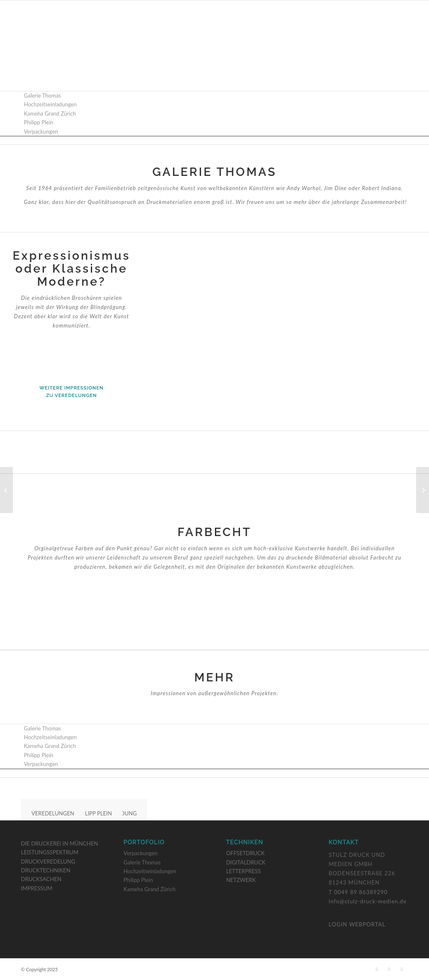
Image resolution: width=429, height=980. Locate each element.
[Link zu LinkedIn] (402, 6)
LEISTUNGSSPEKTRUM (50, 852)
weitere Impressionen (71, 388)
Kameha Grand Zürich (150, 889)
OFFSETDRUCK (246, 853)
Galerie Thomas (142, 862)
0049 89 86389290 (361, 892)
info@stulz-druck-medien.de (368, 901)
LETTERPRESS (244, 871)
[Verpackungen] (423, 490)
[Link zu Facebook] (376, 6)
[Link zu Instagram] (389, 6)
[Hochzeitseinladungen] (6, 490)
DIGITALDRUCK (246, 862)
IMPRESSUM (37, 888)
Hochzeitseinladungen (150, 871)
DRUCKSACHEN (41, 879)
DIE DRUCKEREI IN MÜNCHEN (59, 843)
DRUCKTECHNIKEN (46, 870)
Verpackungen (141, 853)
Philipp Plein (138, 880)
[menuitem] (148, 37)
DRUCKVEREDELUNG (48, 861)
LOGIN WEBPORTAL (357, 924)
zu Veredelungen (71, 396)
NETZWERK (241, 880)
